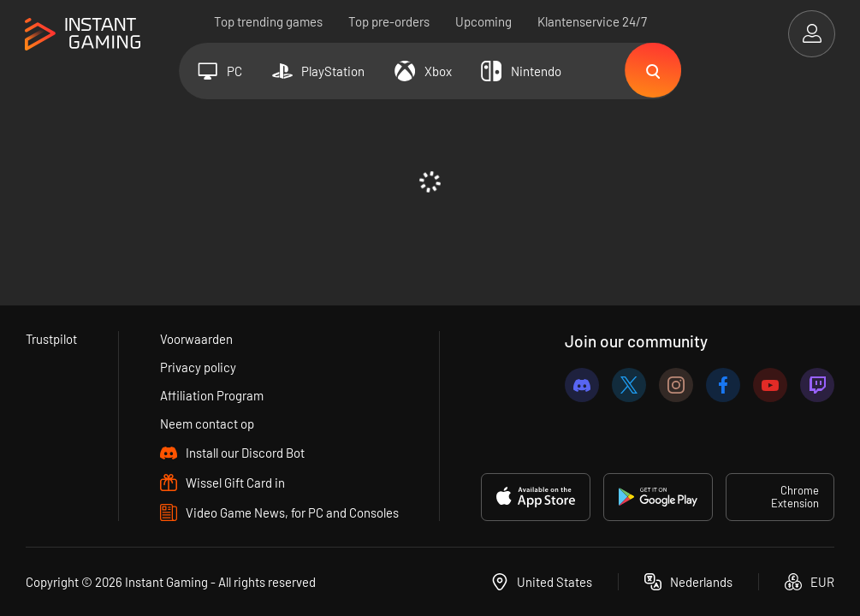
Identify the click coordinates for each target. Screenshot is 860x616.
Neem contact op (207, 423)
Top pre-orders (389, 21)
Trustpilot (52, 339)
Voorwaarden (196, 339)
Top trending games (268, 21)
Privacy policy (198, 367)
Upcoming (483, 21)
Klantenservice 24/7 (592, 21)
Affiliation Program (212, 395)
